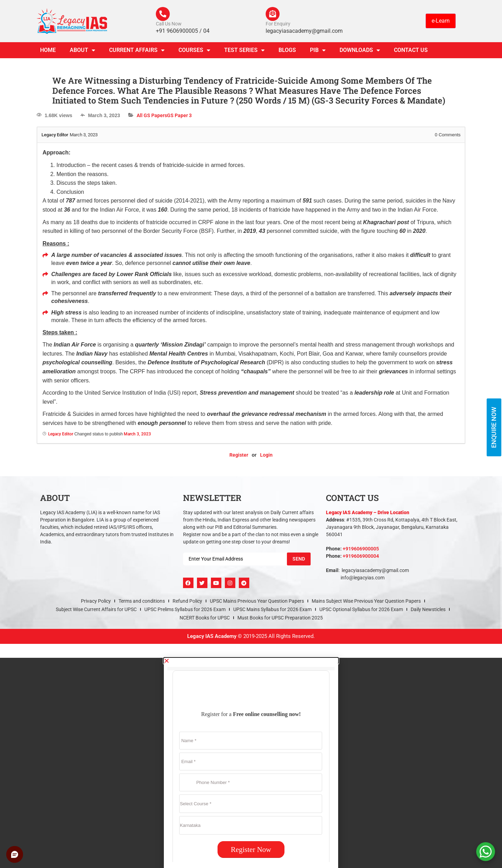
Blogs (287, 50)
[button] (251, 661)
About (82, 50)
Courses (194, 50)
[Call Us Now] (163, 14)
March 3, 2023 (137, 434)
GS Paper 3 (179, 115)
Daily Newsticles (428, 609)
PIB (318, 50)
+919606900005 (361, 549)
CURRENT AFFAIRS (137, 50)
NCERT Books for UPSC (205, 618)
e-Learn (441, 21)
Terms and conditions (142, 601)
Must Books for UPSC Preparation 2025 (280, 618)
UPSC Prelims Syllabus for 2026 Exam (185, 609)
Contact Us (411, 50)
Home (48, 50)
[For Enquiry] (273, 14)
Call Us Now (169, 24)
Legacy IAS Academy (212, 636)
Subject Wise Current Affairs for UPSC (96, 609)
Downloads (360, 50)
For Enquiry (278, 24)
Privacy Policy (96, 601)
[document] (251, 763)
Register (239, 455)
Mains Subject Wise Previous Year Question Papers (366, 601)
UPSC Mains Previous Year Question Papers (257, 601)
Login (266, 455)
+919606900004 (361, 556)
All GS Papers (152, 115)
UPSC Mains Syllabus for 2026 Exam (272, 609)
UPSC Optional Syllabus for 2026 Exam (361, 609)
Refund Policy (187, 601)
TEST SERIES (244, 50)
